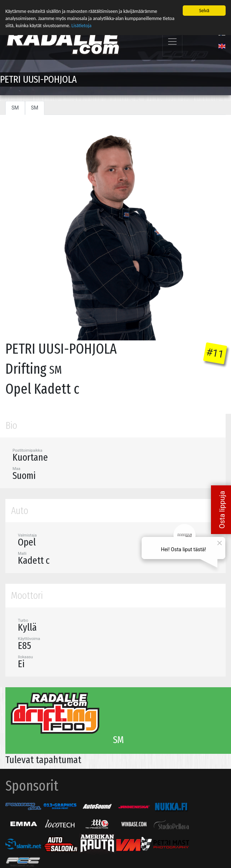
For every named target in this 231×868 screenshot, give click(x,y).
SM (15, 107)
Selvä (204, 10)
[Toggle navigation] (172, 41)
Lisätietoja (82, 26)
